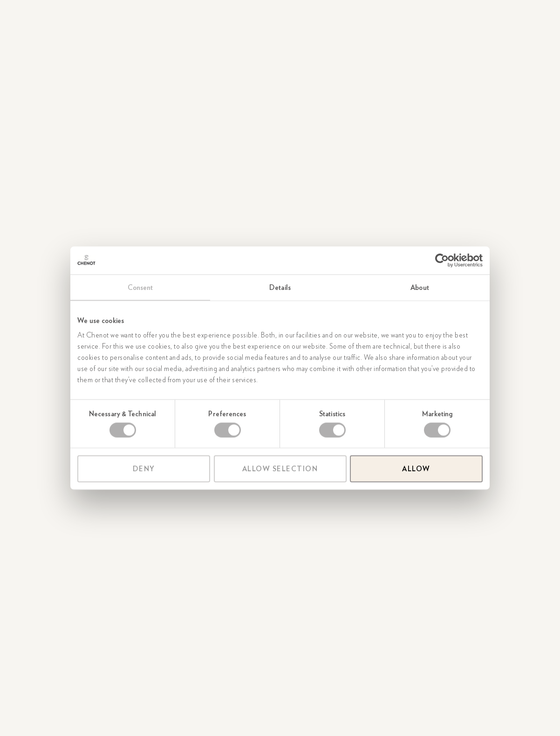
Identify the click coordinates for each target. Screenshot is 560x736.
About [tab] (420, 287)
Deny (144, 469)
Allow (416, 469)
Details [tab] (280, 287)
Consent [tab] (140, 287)
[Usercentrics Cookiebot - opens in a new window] (442, 260)
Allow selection (280, 469)
